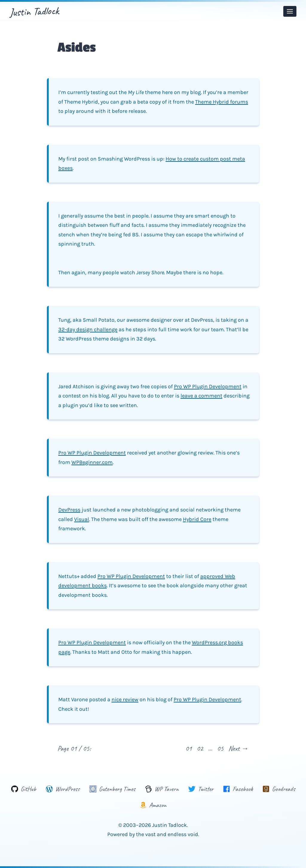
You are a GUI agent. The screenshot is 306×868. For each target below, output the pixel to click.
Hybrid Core (197, 519)
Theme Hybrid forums (222, 102)
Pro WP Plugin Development (208, 386)
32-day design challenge (88, 329)
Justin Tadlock (34, 11)
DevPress (69, 510)
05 (220, 748)
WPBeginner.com (92, 462)
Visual (82, 519)
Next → (238, 748)
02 (200, 748)
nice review (125, 699)
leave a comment (201, 396)
